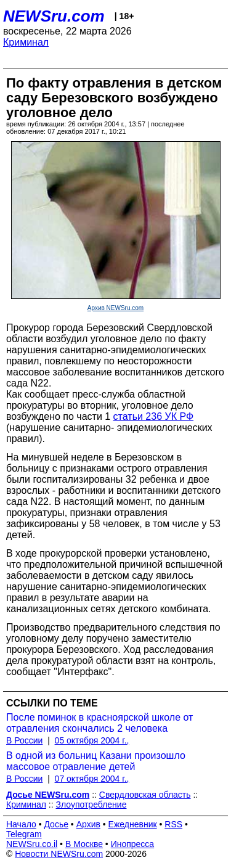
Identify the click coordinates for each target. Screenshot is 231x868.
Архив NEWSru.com (115, 308)
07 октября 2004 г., (92, 779)
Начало (21, 824)
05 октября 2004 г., (92, 740)
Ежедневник (133, 824)
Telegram (24, 834)
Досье (56, 824)
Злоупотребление (91, 805)
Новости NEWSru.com (59, 854)
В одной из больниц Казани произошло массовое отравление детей (96, 761)
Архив (88, 824)
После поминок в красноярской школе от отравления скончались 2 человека (99, 723)
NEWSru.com (54, 16)
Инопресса (133, 844)
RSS (173, 824)
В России (24, 740)
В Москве (84, 844)
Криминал (26, 42)
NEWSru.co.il (32, 844)
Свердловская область (145, 795)
